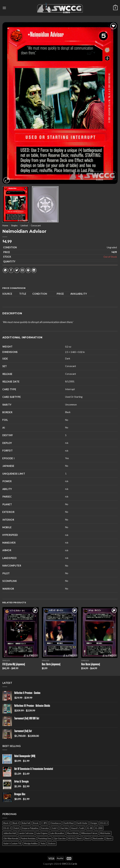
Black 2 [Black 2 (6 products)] (7, 823)
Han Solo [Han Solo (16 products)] (64, 828)
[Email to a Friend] (22, 270)
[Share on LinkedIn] (34, 270)
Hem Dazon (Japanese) (91, 664)
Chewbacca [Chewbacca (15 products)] (55, 823)
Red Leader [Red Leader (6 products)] (98, 838)
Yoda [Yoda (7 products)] (43, 843)
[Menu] (4, 8)
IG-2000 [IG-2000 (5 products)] (99, 828)
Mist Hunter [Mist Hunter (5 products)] (105, 833)
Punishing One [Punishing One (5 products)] (45, 838)
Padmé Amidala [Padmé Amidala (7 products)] (28, 838)
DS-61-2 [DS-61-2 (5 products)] (104, 823)
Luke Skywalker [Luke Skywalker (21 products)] (57, 833)
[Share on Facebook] (11, 270)
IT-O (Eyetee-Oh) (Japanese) (14, 664)
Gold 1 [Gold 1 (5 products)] (55, 828)
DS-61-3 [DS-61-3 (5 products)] (7, 828)
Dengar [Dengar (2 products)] (94, 823)
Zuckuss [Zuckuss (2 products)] (52, 843)
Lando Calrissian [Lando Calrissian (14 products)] (26, 833)
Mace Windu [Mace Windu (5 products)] (73, 833)
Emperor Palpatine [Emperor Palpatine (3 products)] (30, 828)
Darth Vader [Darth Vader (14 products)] (82, 823)
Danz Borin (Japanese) (51, 664)
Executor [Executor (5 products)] (45, 828)
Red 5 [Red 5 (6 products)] (88, 838)
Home (5, 226)
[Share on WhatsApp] (5, 270)
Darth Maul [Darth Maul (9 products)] (69, 823)
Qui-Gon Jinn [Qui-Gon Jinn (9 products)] (60, 838)
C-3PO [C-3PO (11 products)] (44, 823)
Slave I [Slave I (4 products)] (109, 838)
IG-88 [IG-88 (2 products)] (90, 828)
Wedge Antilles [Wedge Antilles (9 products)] (31, 843)
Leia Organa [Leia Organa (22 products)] (42, 833)
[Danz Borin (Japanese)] (60, 632)
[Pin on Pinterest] (28, 270)
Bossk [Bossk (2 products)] (36, 823)
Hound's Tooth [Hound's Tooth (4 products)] (78, 828)
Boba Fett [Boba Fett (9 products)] (26, 823)
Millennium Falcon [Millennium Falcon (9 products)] (89, 833)
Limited (24, 226)
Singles (14, 226)
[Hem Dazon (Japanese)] (99, 632)
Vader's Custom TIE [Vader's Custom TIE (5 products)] (12, 843)
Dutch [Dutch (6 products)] (16, 828)
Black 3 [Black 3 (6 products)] (16, 823)
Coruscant (36, 226)
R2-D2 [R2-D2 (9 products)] (71, 838)
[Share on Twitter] (17, 270)
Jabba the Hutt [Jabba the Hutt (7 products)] (10, 833)
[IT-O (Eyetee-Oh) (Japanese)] (21, 632)
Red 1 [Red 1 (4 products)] (80, 838)
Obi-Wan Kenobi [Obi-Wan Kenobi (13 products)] (11, 838)
